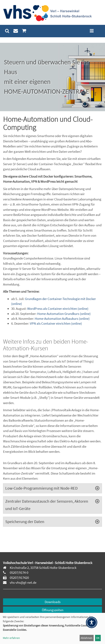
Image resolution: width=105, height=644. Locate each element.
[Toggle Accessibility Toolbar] (92, 622)
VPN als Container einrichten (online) (56, 323)
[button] (52, 77)
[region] (52, 77)
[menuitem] (7, 31)
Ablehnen (87, 638)
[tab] (52, 488)
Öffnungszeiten (53, 610)
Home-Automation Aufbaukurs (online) (62, 319)
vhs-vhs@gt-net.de (23, 582)
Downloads (53, 602)
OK (98, 638)
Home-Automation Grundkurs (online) (64, 314)
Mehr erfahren (11, 638)
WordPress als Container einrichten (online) (58, 309)
